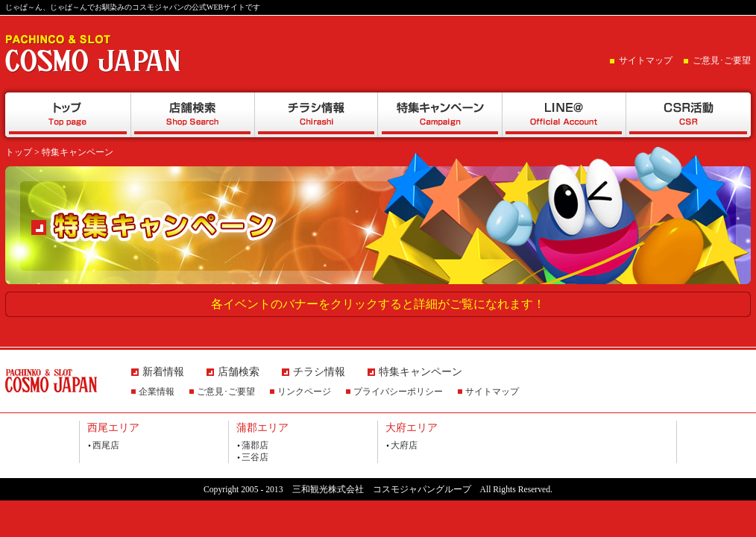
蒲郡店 (255, 445)
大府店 (404, 445)
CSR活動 (688, 115)
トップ (68, 115)
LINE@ (564, 115)
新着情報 (163, 372)
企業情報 (157, 392)
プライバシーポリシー (398, 392)
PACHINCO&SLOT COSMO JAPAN (93, 53)
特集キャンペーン (440, 115)
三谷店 (255, 457)
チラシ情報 (316, 115)
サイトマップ (646, 60)
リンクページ (304, 392)
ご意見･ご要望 (722, 60)
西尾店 (106, 445)
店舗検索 (192, 115)
